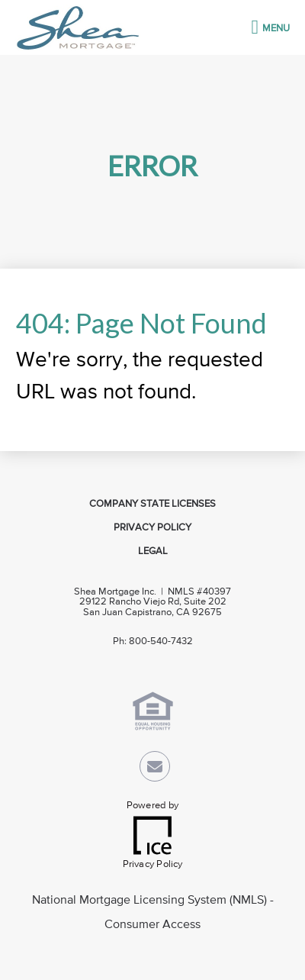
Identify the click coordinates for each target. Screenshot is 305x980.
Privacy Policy (152, 528)
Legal (153, 551)
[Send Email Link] (155, 770)
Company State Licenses (152, 504)
